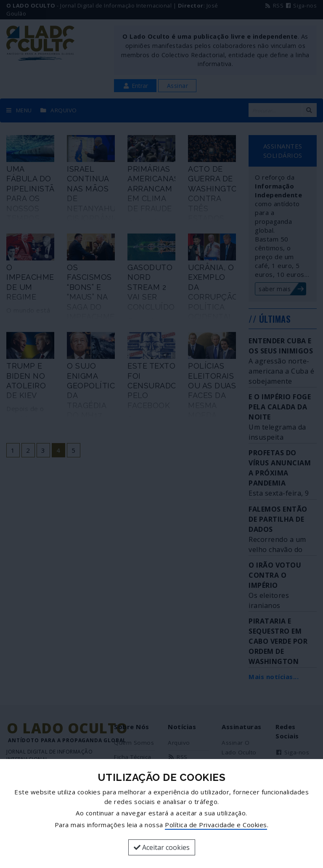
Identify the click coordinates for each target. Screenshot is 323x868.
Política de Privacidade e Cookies (216, 825)
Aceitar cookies (162, 847)
